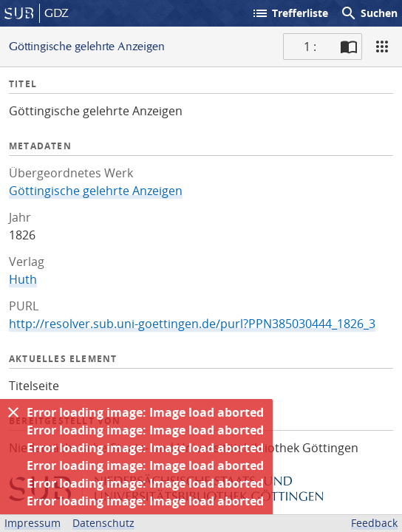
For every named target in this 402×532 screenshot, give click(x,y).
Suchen (369, 13)
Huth (23, 279)
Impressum (33, 523)
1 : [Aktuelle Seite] (310, 47)
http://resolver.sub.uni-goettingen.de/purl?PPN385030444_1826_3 (192, 324)
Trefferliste (290, 13)
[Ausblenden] (13, 412)
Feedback (374, 523)
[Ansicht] (382, 47)
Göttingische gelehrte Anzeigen (96, 191)
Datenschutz (103, 523)
